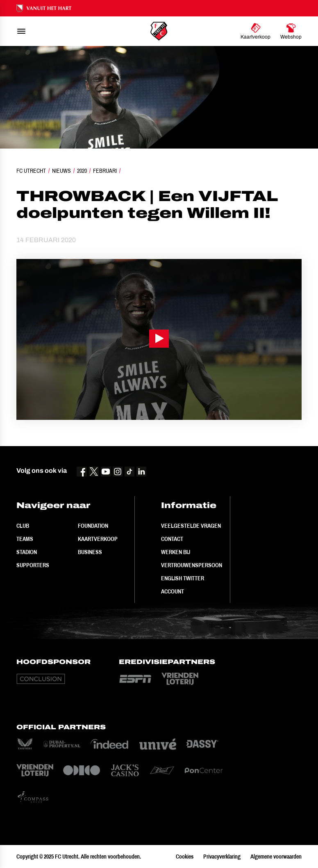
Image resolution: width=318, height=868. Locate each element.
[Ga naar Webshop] (291, 31)
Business (90, 552)
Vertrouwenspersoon (192, 565)
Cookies (185, 857)
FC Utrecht (31, 171)
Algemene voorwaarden (276, 857)
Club (23, 526)
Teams (25, 539)
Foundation (93, 526)
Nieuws (61, 171)
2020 (82, 171)
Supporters (33, 565)
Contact (172, 539)
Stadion (27, 552)
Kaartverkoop (98, 539)
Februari (105, 171)
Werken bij (176, 552)
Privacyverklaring (222, 857)
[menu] (21, 31)
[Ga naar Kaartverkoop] (256, 31)
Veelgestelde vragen (191, 526)
